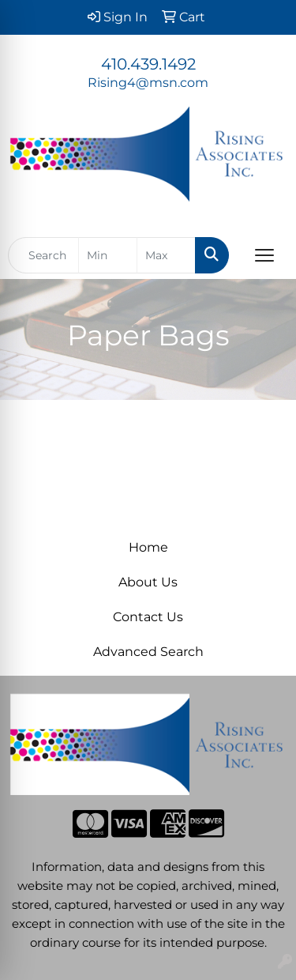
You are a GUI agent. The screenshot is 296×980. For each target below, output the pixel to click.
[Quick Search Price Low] (108, 255)
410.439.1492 (148, 64)
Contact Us (148, 617)
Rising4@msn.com (148, 83)
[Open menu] (264, 255)
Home (148, 547)
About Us (148, 582)
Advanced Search (148, 652)
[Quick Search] (43, 255)
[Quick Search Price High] (166, 255)
